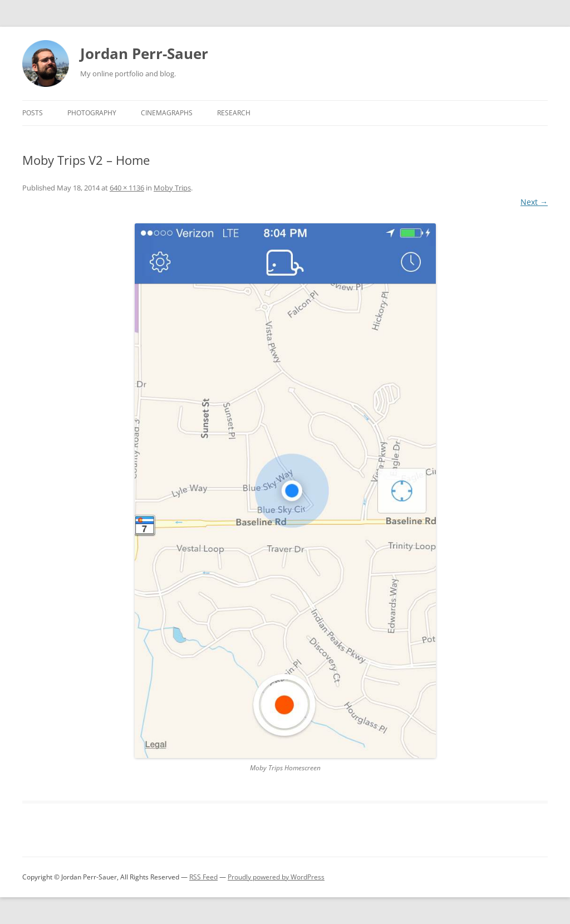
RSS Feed (203, 877)
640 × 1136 (127, 188)
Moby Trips (172, 188)
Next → (534, 202)
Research (234, 113)
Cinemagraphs (167, 113)
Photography (92, 113)
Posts (33, 113)
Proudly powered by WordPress (276, 877)
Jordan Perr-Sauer (144, 53)
